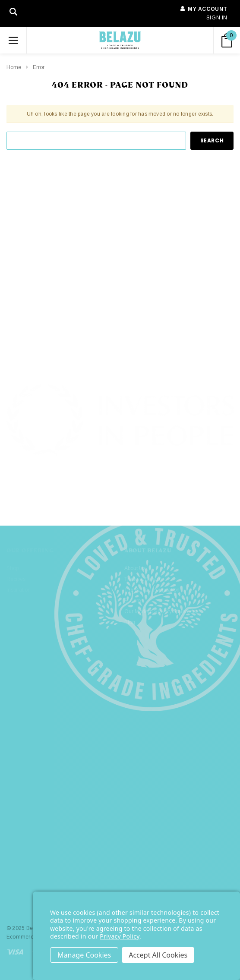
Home (14, 67)
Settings (84, 955)
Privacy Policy (120, 936)
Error (39, 67)
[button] (120, 487)
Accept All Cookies (158, 955)
